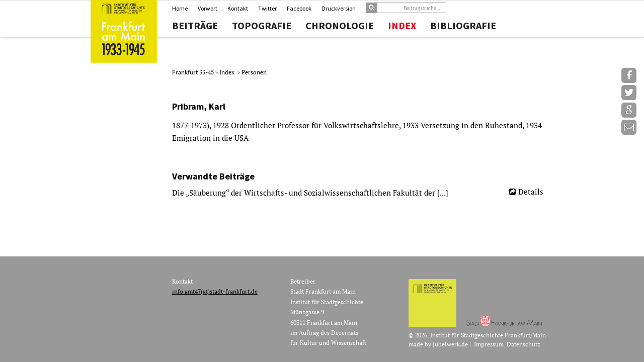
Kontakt (238, 8)
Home (180, 8)
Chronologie (340, 26)
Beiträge (195, 26)
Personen (254, 72)
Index (402, 26)
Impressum (489, 344)
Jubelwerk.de (450, 344)
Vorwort (208, 8)
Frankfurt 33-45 (194, 72)
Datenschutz (524, 344)
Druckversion (339, 8)
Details (531, 192)
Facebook (299, 8)
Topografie (262, 26)
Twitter (267, 8)
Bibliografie (463, 26)
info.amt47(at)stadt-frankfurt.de (215, 291)
